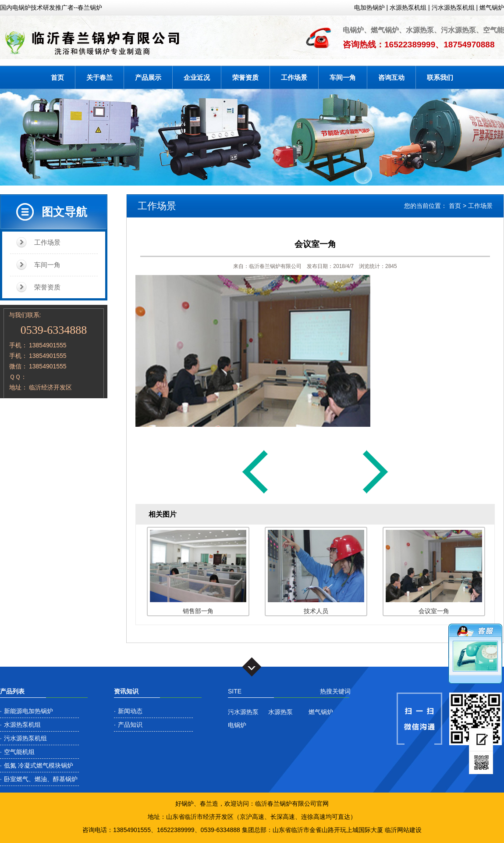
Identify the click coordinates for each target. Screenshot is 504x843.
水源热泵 (280, 712)
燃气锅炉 (492, 7)
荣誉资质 (245, 77)
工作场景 (294, 77)
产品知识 (130, 725)
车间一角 (343, 77)
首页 (57, 77)
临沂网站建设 (403, 830)
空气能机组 (19, 752)
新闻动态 (130, 711)
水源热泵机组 (408, 7)
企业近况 (197, 77)
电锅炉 (237, 725)
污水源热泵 (243, 712)
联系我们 (440, 77)
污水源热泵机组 (453, 7)
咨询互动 (391, 77)
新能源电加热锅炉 (28, 711)
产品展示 (148, 77)
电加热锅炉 (369, 7)
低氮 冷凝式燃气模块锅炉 (39, 765)
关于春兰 (99, 77)
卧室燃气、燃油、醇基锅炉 (41, 779)
